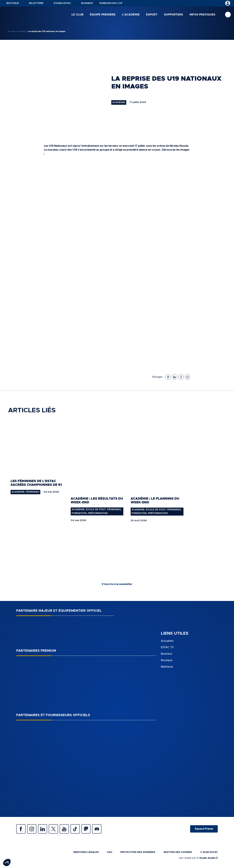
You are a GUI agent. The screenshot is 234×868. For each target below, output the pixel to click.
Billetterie (36, 3)
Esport (152, 15)
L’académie (131, 15)
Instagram (32, 829)
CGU (110, 853)
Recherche (228, 15)
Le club (77, 15)
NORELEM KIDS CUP (111, 3)
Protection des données (138, 853)
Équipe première (103, 15)
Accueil (12, 31)
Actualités (22, 31)
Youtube (67, 829)
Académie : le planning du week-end (155, 501)
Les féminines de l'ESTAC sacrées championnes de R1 (36, 483)
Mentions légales (86, 853)
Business (87, 3)
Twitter (55, 829)
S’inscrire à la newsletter (117, 584)
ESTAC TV (167, 647)
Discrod (101, 829)
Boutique (13, 3)
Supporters (173, 15)
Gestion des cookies (178, 853)
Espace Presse (204, 829)
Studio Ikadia (209, 859)
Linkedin (44, 829)
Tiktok (78, 829)
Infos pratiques (202, 15)
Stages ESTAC (62, 3)
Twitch (89, 829)
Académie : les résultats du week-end (97, 501)
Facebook (21, 829)
